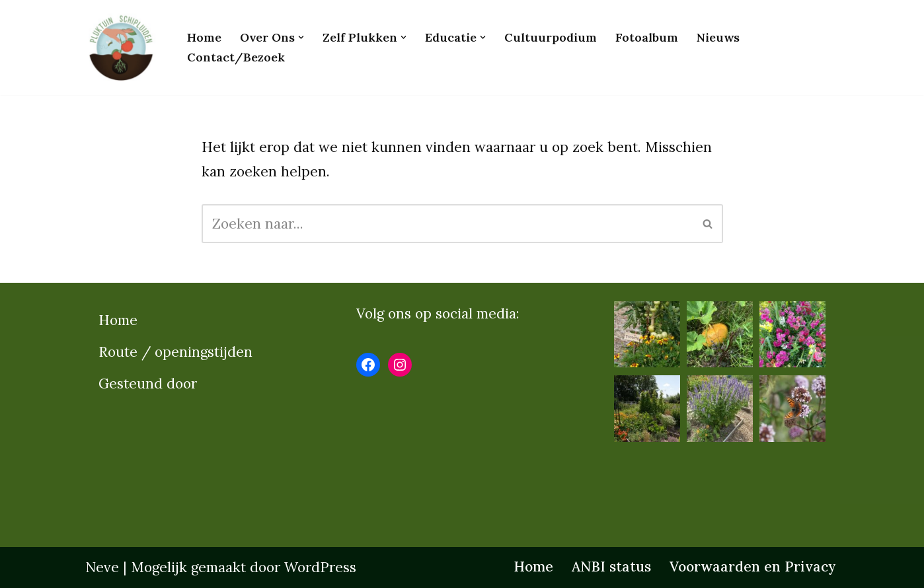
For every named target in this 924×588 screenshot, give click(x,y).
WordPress (320, 567)
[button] (301, 37)
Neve (102, 567)
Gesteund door (148, 384)
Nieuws (718, 37)
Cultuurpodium (551, 37)
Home (204, 37)
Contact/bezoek (236, 57)
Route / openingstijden (175, 352)
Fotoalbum (647, 37)
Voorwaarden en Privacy (753, 567)
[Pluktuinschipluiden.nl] (125, 48)
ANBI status (611, 567)
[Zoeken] (447, 224)
